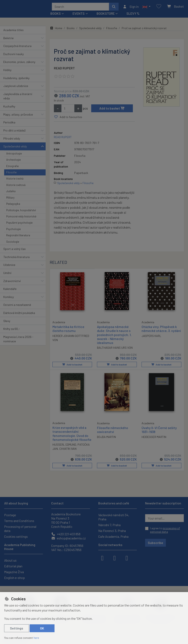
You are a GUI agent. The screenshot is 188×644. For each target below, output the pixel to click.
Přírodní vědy (12, 140)
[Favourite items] (159, 7)
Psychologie (13, 230)
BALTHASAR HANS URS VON (115, 349)
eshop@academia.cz (69, 538)
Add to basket (112, 110)
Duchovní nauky (14, 55)
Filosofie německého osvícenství (113, 431)
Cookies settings (16, 536)
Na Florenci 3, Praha (112, 531)
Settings (17, 628)
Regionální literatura (18, 237)
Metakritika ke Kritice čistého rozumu (68, 330)
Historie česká (15, 180)
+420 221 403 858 (66, 534)
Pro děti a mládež (14, 132)
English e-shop (15, 578)
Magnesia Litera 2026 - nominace (18, 341)
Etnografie (12, 168)
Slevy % (133, 15)
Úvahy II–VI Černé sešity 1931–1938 (159, 431)
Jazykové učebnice (16, 87)
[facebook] (102, 558)
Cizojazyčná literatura (17, 47)
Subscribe (155, 543)
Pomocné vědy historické (21, 218)
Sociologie (13, 243)
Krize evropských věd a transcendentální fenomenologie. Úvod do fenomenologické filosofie (72, 435)
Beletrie (8, 39)
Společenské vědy (15, 148)
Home (56, 30)
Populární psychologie (19, 224)
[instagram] (115, 558)
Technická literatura (16, 258)
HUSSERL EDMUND (64, 446)
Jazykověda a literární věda (18, 98)
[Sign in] (131, 7)
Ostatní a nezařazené (17, 306)
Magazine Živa (14, 572)
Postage (10, 515)
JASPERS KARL (151, 337)
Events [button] (79, 15)
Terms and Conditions (19, 521)
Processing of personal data (20, 529)
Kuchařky (9, 108)
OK (42, 628)
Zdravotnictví (12, 282)
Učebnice (9, 266)
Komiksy (9, 298)
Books (71, 30)
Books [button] (56, 15)
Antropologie (14, 155)
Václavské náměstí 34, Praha (114, 517)
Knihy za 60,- (12, 330)
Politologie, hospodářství (21, 212)
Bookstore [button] (106, 15)
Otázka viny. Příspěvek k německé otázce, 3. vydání (161, 330)
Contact (57, 503)
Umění (7, 274)
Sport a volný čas (15, 250)
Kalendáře (10, 290)
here (36, 638)
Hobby (7, 71)
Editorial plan (13, 566)
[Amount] (68, 110)
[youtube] (127, 558)
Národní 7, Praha (109, 525)
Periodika (9, 124)
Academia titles (13, 31)
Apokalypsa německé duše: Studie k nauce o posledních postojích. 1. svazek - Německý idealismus (114, 336)
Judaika (11, 193)
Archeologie (13, 161)
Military (10, 199)
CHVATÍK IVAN (68, 450)
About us (10, 560)
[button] (146, 7)
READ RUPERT (64, 69)
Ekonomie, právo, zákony (19, 63)
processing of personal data (165, 530)
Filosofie (11, 174)
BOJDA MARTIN (106, 438)
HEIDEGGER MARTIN (154, 438)
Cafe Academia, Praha (113, 536)
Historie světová (16, 186)
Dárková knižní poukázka (19, 314)
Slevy (7, 322)
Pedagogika (13, 205)
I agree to (165, 530)
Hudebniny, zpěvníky (16, 79)
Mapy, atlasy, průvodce (18, 116)
